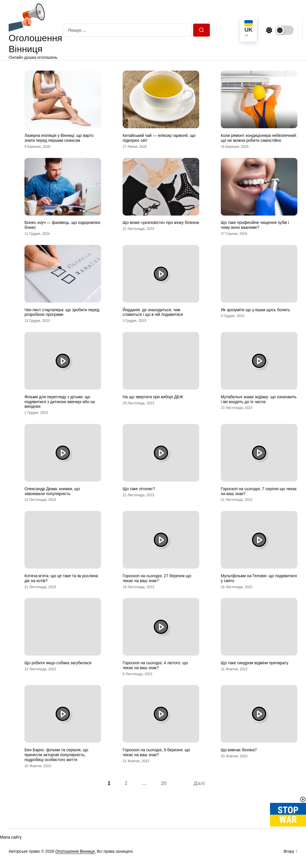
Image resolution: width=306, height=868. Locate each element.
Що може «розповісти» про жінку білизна (161, 222)
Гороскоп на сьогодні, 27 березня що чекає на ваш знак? (157, 578)
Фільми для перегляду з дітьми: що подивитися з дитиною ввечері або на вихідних (60, 402)
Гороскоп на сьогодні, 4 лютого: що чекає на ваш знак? (155, 665)
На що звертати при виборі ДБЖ (153, 397)
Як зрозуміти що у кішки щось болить (255, 310)
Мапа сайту (11, 837)
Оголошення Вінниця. (75, 851)
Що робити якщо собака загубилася (58, 663)
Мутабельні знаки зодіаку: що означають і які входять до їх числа (259, 399)
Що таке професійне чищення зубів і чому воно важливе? (255, 225)
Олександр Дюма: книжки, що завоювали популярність (52, 491)
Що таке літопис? (139, 489)
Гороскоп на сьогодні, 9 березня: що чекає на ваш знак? (156, 752)
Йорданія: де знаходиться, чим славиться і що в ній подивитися (153, 312)
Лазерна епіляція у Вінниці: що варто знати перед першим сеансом (59, 138)
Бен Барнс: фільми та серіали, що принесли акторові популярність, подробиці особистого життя (56, 755)
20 (164, 783)
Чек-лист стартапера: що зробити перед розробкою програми (62, 312)
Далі (199, 783)
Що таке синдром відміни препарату (255, 663)
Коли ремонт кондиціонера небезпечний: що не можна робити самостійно (259, 138)
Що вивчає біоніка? (239, 750)
